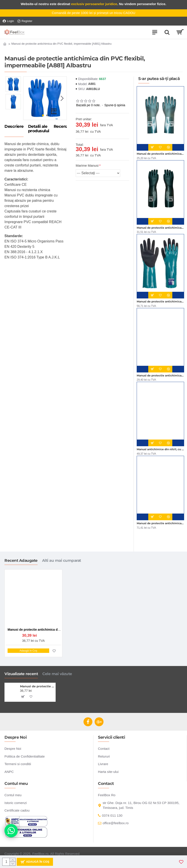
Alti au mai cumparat (62, 560)
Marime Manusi (87, 165)
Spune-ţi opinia (115, 105)
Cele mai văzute (57, 674)
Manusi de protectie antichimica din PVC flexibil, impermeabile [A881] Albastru (37, 686)
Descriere (14, 127)
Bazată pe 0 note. (88, 105)
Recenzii (62, 127)
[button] (62, 98)
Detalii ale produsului (39, 129)
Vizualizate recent (21, 674)
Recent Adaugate (21, 560)
